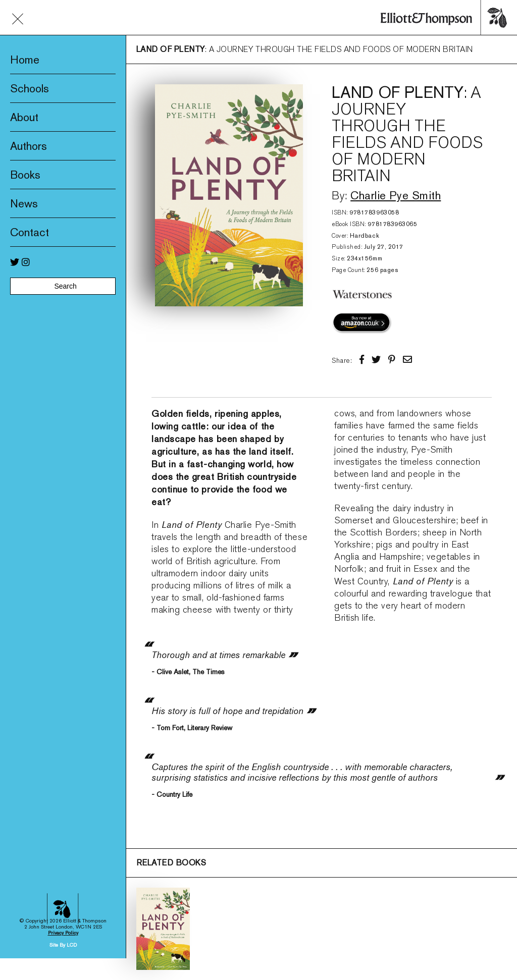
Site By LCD (63, 851)
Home (25, 60)
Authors (29, 146)
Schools (30, 88)
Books (25, 175)
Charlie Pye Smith (396, 195)
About (24, 117)
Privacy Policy (63, 839)
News (24, 203)
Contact (30, 232)
